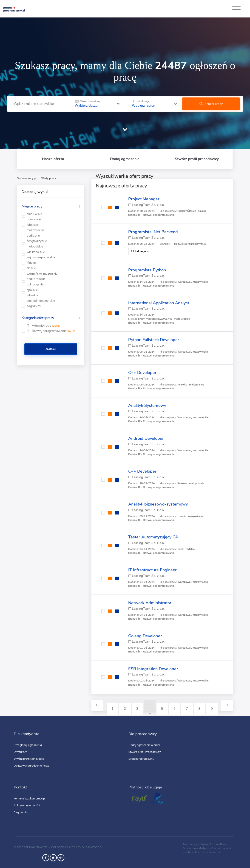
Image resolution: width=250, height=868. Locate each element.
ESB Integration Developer (153, 669)
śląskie (31, 268)
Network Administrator (150, 603)
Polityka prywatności (27, 805)
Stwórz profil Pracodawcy (145, 752)
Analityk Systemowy (147, 405)
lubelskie (33, 225)
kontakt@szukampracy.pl (30, 798)
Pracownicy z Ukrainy (196, 844)
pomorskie (34, 219)
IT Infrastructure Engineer (152, 570)
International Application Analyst (159, 303)
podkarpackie (36, 279)
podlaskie (33, 236)
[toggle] (236, 8)
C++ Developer (142, 373)
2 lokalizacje (140, 251)
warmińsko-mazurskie (42, 273)
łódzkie (32, 263)
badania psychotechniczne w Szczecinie (207, 850)
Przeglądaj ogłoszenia (28, 745)
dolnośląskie (35, 284)
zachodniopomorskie (41, 301)
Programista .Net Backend (153, 232)
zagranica (34, 306)
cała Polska (34, 214)
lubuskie (32, 295)
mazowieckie (36, 230)
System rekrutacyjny (141, 759)
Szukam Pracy (218, 844)
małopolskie (35, 246)
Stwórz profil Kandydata (29, 759)
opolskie (32, 290)
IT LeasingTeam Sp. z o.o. (146, 205)
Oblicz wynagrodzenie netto (31, 766)
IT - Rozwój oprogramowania (51, 331)
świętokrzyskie (37, 241)
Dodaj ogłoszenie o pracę (145, 745)
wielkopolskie (36, 252)
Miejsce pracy (32, 206)
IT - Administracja (43, 325)
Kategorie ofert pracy (38, 318)
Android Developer (146, 438)
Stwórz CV (20, 752)
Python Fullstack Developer (154, 340)
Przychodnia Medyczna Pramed (202, 848)
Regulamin (21, 812)
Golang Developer (145, 636)
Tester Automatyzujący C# (153, 537)
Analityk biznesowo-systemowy (158, 504)
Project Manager (144, 199)
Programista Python (147, 270)
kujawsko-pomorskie (41, 257)
